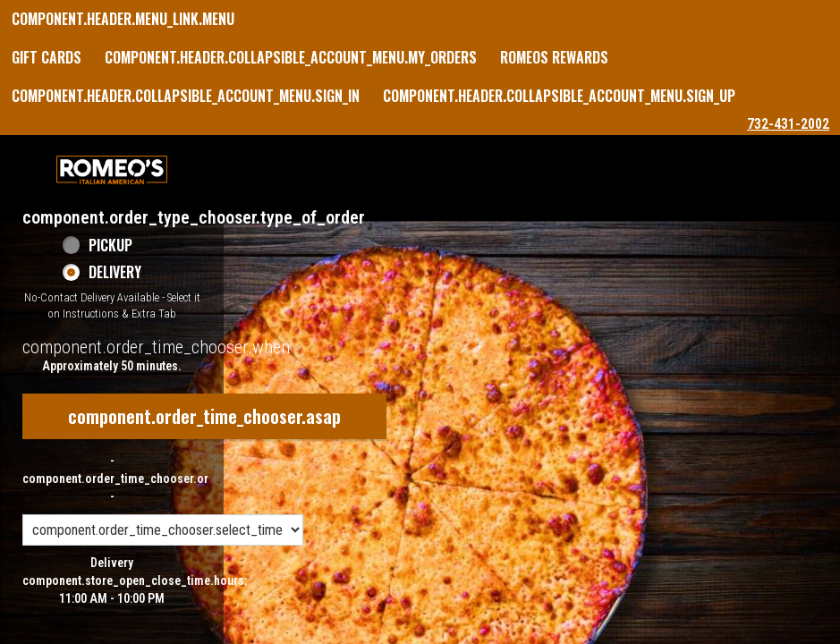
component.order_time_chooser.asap (204, 416)
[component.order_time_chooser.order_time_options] (163, 530)
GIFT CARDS (47, 57)
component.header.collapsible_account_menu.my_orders (291, 57)
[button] (112, 170)
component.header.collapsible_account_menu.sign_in (186, 96)
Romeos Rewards (554, 57)
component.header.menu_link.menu (123, 19)
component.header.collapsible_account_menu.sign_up (559, 96)
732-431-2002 (788, 124)
